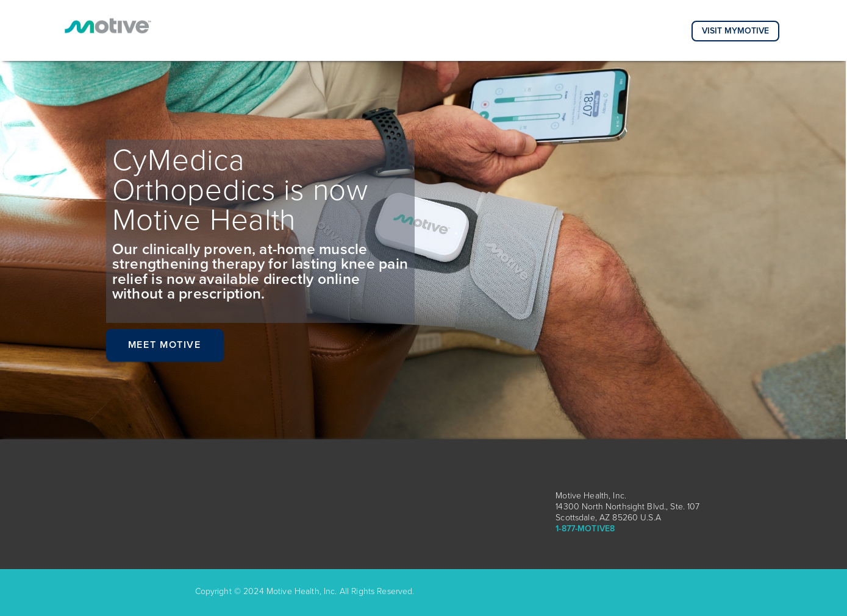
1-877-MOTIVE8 (585, 529)
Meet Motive (165, 345)
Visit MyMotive (735, 31)
